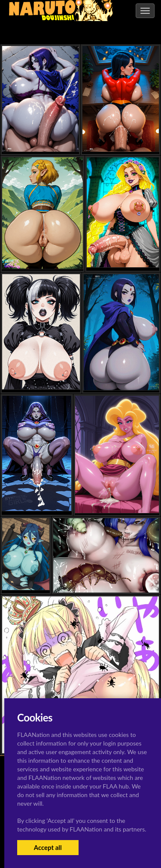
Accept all (48, 847)
